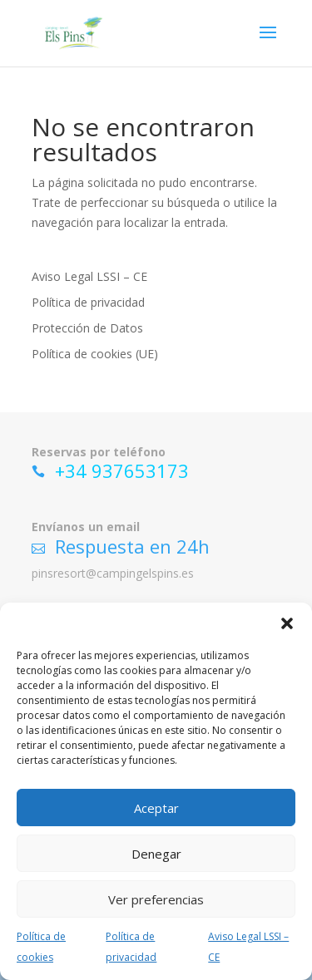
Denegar (156, 854)
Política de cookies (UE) (95, 354)
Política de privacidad (88, 302)
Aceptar (156, 808)
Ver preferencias (156, 899)
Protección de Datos (87, 328)
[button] (287, 623)
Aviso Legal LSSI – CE (89, 276)
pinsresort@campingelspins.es (113, 573)
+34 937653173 (122, 470)
